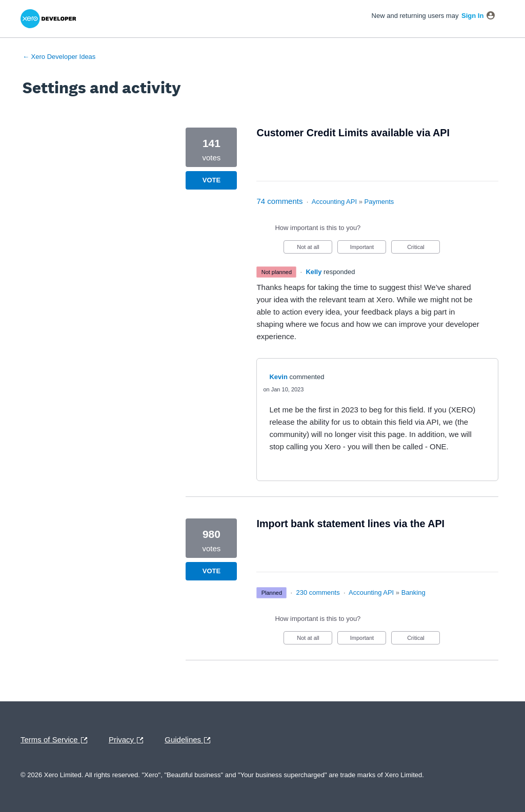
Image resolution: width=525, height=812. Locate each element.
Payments (379, 202)
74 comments (279, 201)
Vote (211, 180)
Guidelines (190, 740)
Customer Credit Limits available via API (353, 133)
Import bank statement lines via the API (350, 524)
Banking (413, 592)
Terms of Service (56, 740)
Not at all (315, 249)
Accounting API (334, 202)
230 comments (318, 592)
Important (368, 249)
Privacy (128, 740)
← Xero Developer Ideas (59, 57)
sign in (472, 16)
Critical (423, 249)
